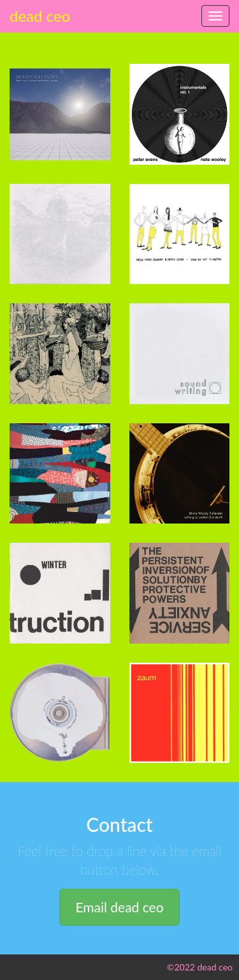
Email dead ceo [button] (119, 907)
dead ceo (40, 16)
